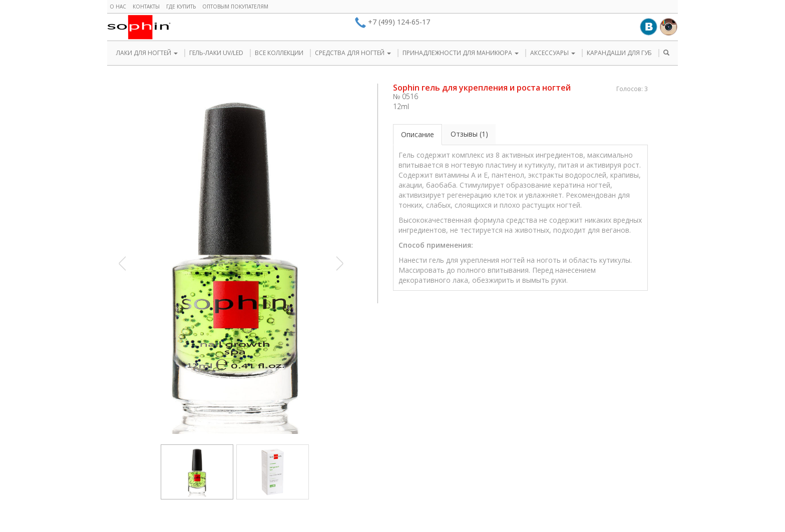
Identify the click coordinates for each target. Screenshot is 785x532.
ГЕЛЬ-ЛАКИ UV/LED (216, 53)
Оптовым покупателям (235, 7)
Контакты (146, 7)
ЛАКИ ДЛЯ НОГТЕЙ (147, 53)
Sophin (139, 27)
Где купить (181, 7)
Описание (418, 134)
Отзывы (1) (469, 134)
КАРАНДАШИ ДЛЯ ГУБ (619, 53)
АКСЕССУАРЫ (553, 53)
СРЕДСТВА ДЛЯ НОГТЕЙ (353, 53)
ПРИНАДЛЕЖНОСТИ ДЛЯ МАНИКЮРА (461, 53)
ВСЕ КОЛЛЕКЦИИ (279, 53)
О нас (118, 7)
